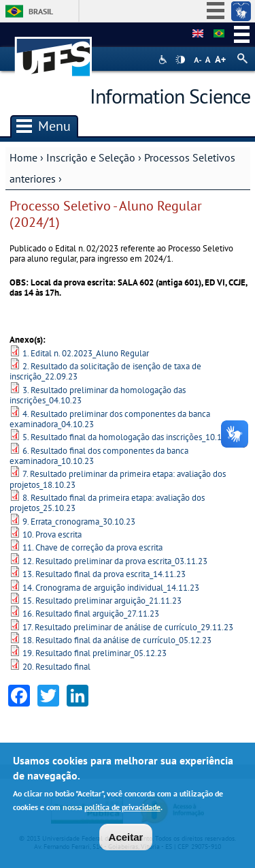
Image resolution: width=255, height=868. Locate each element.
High (180, 60)
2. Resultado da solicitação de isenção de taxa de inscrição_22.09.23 (105, 371)
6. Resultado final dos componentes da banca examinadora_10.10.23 (99, 456)
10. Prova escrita (52, 534)
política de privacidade (122, 808)
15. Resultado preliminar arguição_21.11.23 (102, 601)
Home (23, 157)
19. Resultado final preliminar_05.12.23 (95, 653)
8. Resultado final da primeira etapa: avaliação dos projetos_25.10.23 (107, 503)
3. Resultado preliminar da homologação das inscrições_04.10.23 (98, 395)
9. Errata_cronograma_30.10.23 (79, 522)
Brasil (41, 11)
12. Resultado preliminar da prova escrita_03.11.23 (115, 561)
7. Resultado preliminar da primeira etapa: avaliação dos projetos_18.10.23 (118, 479)
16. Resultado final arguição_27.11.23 (91, 614)
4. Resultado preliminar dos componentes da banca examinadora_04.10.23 (110, 419)
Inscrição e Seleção (91, 157)
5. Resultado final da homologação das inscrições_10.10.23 (130, 437)
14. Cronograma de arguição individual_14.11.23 (111, 588)
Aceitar (126, 838)
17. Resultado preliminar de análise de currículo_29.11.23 (128, 627)
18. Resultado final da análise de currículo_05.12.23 (117, 640)
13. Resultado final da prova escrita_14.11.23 (104, 574)
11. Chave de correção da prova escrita (92, 547)
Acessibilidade (164, 60)
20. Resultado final (56, 667)
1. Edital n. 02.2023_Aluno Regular (86, 353)
